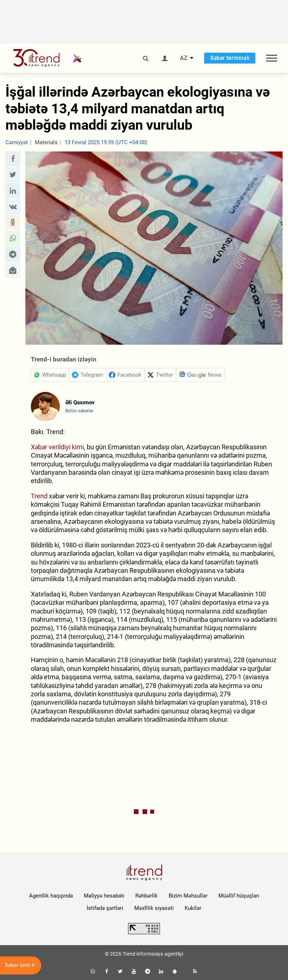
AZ (184, 58)
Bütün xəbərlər (79, 411)
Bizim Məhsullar (188, 896)
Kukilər (193, 908)
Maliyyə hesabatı (104, 896)
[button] (13, 159)
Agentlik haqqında (51, 896)
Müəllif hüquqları (239, 896)
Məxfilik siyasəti (154, 908)
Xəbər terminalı (230, 58)
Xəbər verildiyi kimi (57, 447)
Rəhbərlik (147, 896)
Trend (39, 496)
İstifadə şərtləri (105, 908)
